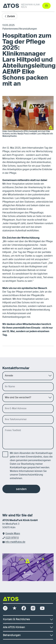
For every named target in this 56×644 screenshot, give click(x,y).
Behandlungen (28, 635)
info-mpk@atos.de (15, 542)
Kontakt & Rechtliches (28, 619)
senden (21, 489)
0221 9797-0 (12, 538)
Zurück (10, 16)
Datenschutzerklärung (31, 475)
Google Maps (13, 534)
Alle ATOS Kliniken (28, 627)
